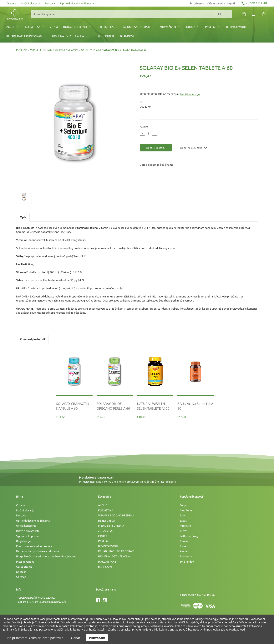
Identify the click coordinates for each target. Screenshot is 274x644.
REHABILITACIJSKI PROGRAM (26, 36)
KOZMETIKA (34, 27)
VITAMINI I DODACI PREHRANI (70, 27)
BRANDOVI (127, 36)
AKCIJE (13, 27)
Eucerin (185, 546)
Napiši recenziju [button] (190, 94)
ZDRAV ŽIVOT (170, 27)
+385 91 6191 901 (254, 3)
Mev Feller (186, 510)
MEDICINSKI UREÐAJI (138, 27)
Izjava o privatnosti (28, 531)
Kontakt (21, 572)
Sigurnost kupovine (28, 536)
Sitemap (21, 577)
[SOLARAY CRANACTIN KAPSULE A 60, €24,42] (74, 406)
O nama (11, 3)
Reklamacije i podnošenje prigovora (38, 551)
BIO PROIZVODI (236, 27)
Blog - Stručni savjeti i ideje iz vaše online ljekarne (46, 556)
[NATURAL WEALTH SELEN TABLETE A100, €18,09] (155, 406)
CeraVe (184, 541)
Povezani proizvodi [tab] (32, 339)
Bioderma (186, 556)
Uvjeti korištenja (26, 525)
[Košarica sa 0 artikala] (264, 14)
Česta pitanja (24, 566)
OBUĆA (193, 27)
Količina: (144, 127)
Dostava (50, 3)
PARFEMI (213, 27)
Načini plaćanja (30, 3)
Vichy (183, 531)
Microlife (185, 525)
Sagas (183, 520)
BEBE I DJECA (107, 27)
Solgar (184, 505)
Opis (23, 217)
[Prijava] (254, 14)
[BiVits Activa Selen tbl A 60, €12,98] (196, 406)
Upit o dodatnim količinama (77, 3)
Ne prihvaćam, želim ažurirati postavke (35, 638)
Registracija (23, 541)
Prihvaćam (97, 638)
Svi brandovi (187, 561)
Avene (184, 551)
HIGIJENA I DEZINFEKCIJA (70, 36)
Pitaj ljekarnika (25, 561)
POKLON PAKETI (104, 36)
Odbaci (76, 638)
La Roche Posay (189, 536)
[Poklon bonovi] (244, 14)
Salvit (183, 515)
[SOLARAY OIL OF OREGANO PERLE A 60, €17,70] (115, 406)
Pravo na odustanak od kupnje (34, 546)
